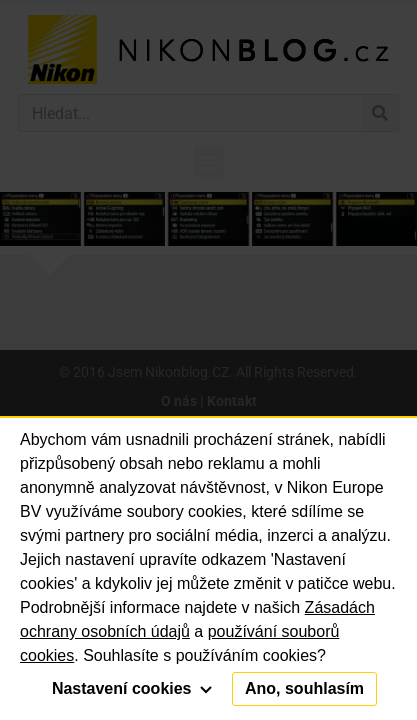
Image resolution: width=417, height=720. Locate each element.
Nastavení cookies (132, 688)
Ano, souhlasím (304, 688)
